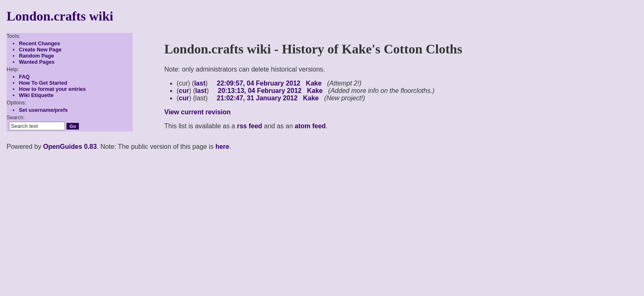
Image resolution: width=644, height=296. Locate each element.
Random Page (36, 56)
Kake (314, 83)
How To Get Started (43, 83)
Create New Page (40, 50)
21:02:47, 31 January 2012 (257, 98)
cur (184, 91)
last (200, 83)
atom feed (310, 126)
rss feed (250, 126)
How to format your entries (52, 89)
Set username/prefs (43, 110)
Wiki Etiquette (36, 95)
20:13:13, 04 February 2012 (260, 91)
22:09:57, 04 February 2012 (259, 83)
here (222, 147)
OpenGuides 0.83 (70, 147)
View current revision (198, 112)
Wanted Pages (37, 62)
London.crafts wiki (60, 16)
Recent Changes (39, 43)
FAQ (24, 77)
